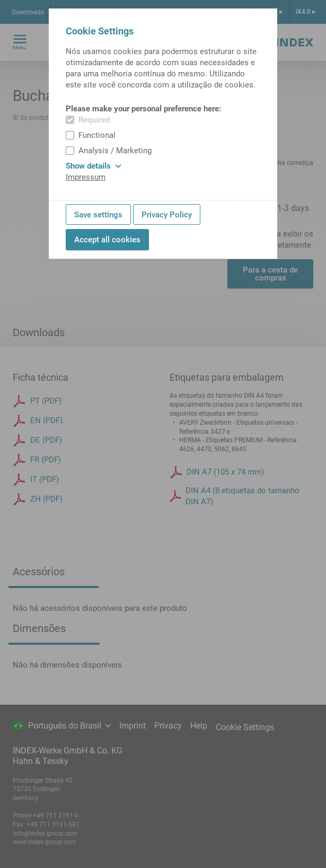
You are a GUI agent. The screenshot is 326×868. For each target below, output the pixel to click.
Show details (94, 166)
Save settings (98, 215)
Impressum (86, 177)
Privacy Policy (167, 215)
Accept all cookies (107, 240)
